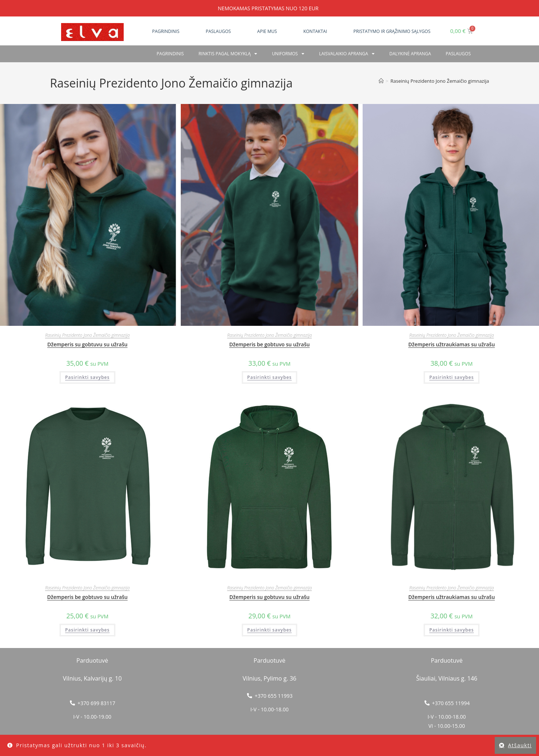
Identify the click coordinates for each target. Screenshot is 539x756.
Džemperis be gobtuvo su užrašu (269, 344)
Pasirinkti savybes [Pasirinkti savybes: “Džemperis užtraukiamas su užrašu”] (452, 377)
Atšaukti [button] (520, 745)
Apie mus (267, 31)
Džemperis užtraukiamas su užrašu (452, 344)
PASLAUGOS (458, 54)
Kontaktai (315, 31)
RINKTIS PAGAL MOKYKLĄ (228, 54)
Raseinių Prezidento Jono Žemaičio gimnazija (440, 81)
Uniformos (288, 54)
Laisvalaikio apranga (347, 54)
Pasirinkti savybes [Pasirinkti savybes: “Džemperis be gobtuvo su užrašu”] (270, 377)
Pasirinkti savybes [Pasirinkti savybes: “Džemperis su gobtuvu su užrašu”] (87, 377)
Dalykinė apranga (410, 54)
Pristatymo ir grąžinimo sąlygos (392, 31)
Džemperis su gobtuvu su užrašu (87, 344)
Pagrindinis (166, 31)
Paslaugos (218, 31)
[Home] (381, 81)
